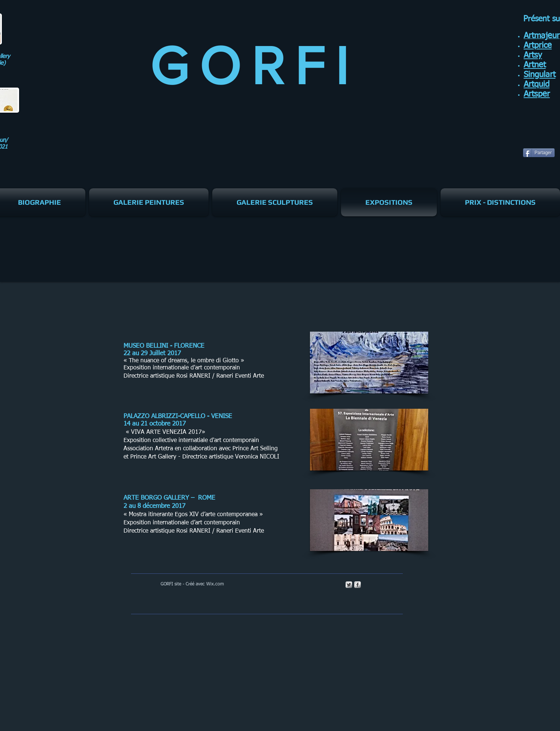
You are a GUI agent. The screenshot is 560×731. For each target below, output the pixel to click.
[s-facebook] (357, 585)
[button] (369, 363)
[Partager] (539, 153)
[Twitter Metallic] (349, 585)
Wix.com (215, 584)
